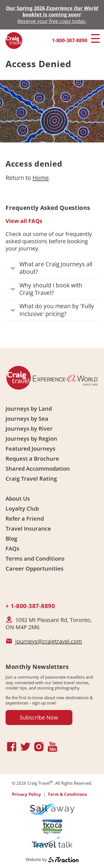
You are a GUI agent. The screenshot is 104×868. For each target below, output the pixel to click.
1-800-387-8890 (70, 40)
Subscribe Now (39, 717)
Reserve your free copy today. (52, 21)
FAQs (12, 549)
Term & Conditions (67, 794)
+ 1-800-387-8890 (30, 606)
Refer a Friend (25, 519)
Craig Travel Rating (31, 479)
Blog (11, 539)
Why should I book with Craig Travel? (45, 289)
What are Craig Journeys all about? (50, 268)
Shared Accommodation (38, 469)
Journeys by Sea (27, 419)
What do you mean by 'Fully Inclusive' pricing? (51, 310)
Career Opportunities (35, 569)
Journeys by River (29, 429)
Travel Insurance (28, 529)
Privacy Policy (26, 794)
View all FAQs (24, 221)
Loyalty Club (22, 509)
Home (41, 178)
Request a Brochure (32, 459)
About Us (18, 499)
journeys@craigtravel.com (49, 641)
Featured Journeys (31, 449)
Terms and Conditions (35, 559)
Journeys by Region (31, 439)
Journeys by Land (29, 409)
